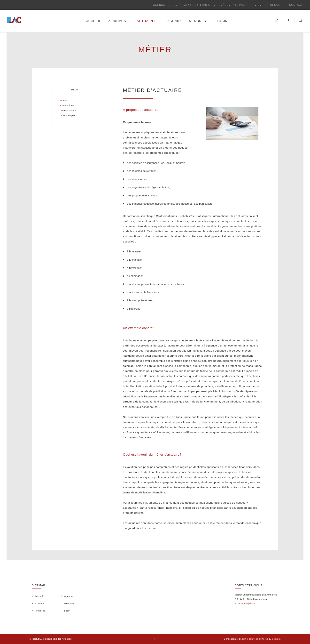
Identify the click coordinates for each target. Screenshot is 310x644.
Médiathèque (270, 5)
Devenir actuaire (69, 110)
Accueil (93, 21)
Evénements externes (192, 5)
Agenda (160, 5)
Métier (63, 101)
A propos (119, 21)
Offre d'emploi (67, 115)
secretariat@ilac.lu (247, 604)
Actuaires (148, 21)
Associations (66, 105)
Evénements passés (235, 5)
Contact (296, 5)
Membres (199, 21)
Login (222, 21)
